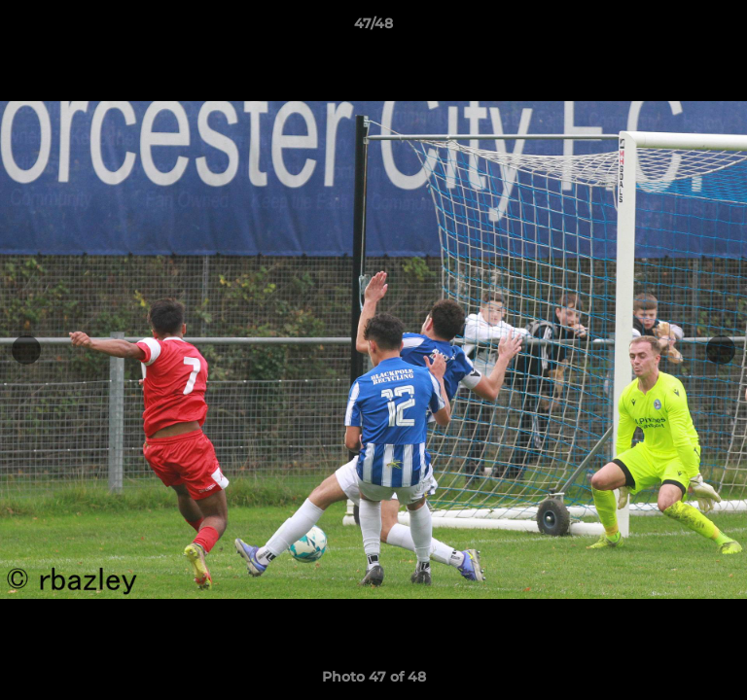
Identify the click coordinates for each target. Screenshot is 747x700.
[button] (724, 28)
